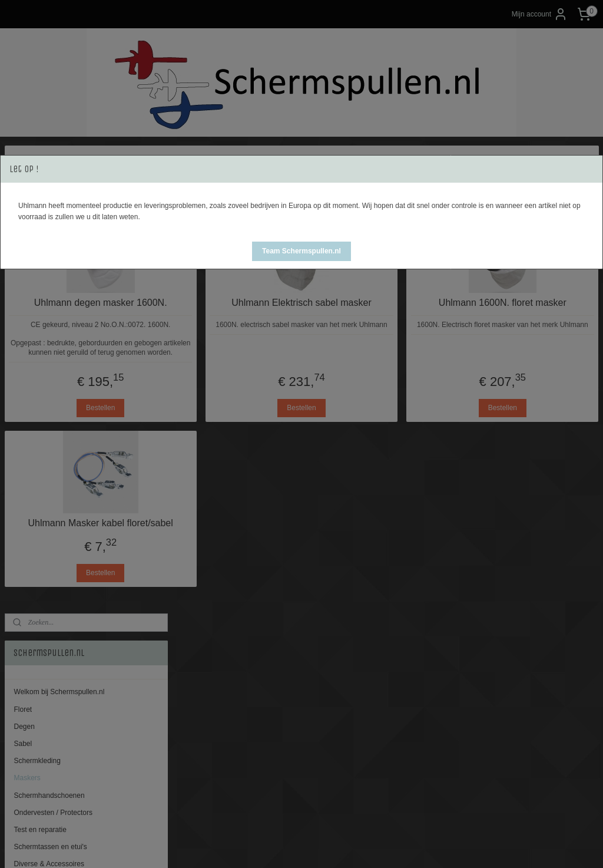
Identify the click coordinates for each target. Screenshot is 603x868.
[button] (301, 251)
